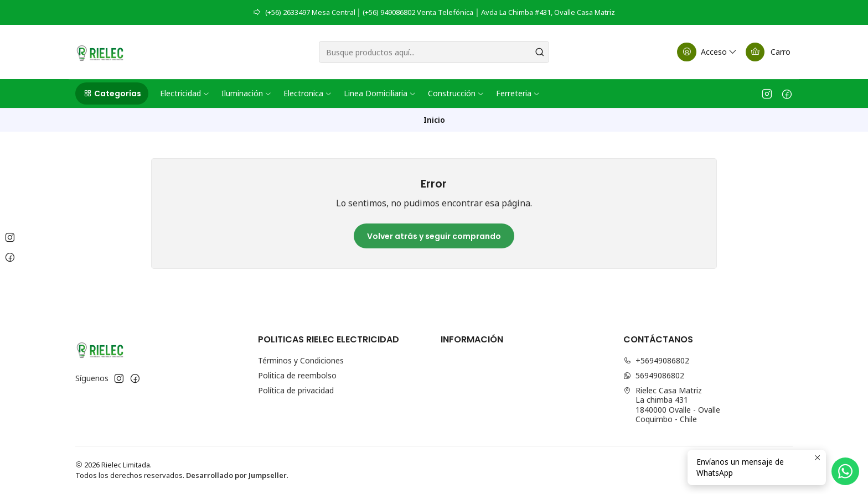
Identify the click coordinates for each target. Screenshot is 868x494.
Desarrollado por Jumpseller (236, 475)
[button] (112, 93)
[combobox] (434, 52)
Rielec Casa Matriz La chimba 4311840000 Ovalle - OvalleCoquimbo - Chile (672, 405)
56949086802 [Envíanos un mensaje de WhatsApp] (654, 375)
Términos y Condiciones (301, 360)
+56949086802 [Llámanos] (656, 360)
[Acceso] (707, 52)
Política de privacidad (296, 390)
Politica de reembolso (297, 375)
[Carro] (768, 52)
